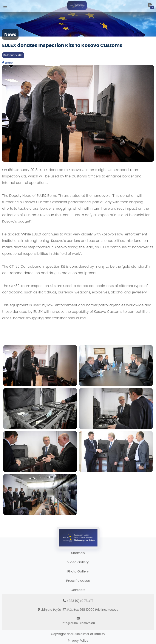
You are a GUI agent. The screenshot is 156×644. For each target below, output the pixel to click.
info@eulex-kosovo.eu (78, 623)
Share (7, 63)
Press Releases (78, 581)
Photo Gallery (78, 571)
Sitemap (78, 553)
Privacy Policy (78, 641)
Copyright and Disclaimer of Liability (78, 634)
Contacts (78, 590)
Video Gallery (78, 562)
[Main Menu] (5, 6)
